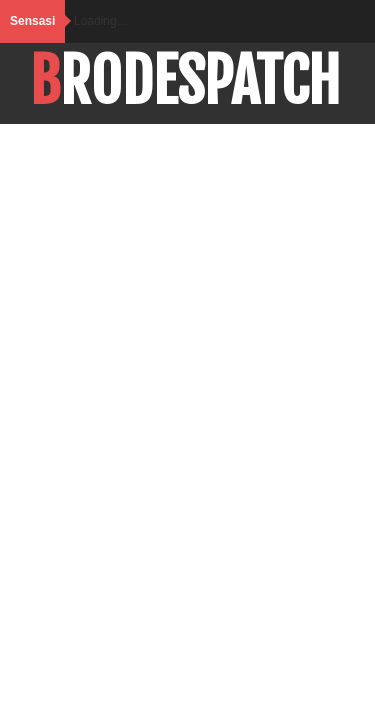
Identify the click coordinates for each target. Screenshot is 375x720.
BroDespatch (185, 81)
